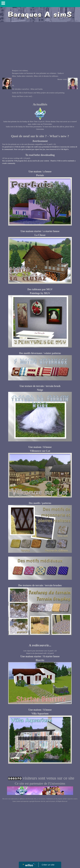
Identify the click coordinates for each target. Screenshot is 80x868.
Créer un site (48, 865)
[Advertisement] (40, 45)
